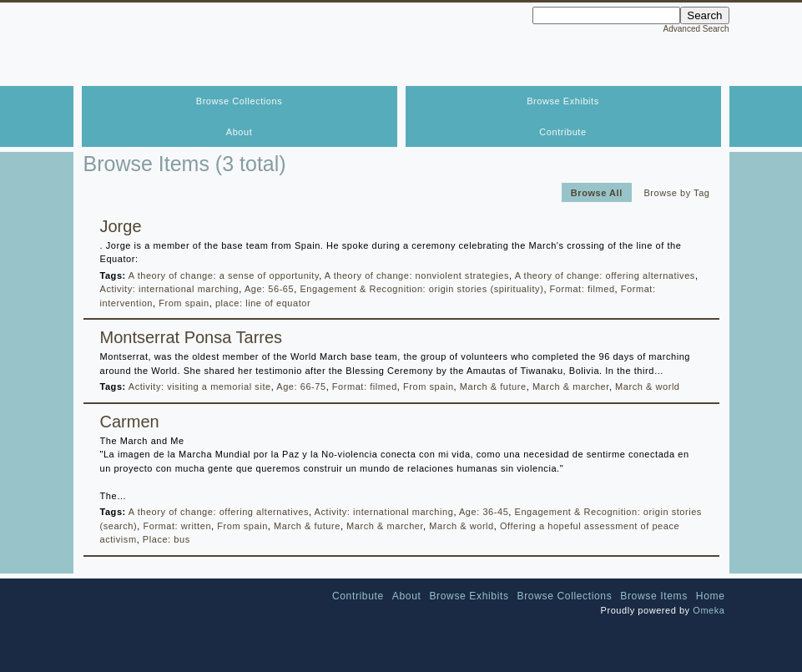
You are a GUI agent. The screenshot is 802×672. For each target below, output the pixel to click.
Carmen (130, 422)
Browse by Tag (676, 192)
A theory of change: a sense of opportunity (224, 275)
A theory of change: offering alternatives (605, 275)
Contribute (562, 132)
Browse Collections (239, 101)
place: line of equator (263, 303)
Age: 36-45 (484, 512)
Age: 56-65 (269, 289)
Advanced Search (696, 29)
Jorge (121, 226)
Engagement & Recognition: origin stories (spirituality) (421, 289)
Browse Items (654, 596)
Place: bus (166, 539)
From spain (184, 303)
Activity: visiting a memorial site (200, 387)
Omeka (709, 610)
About (240, 132)
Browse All (597, 192)
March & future (493, 387)
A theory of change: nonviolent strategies (417, 275)
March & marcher (571, 387)
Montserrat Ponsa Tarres (192, 337)
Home (711, 596)
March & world (647, 387)
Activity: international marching (170, 289)
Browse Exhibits (563, 101)
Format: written (177, 526)
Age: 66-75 (301, 387)
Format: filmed (583, 289)
